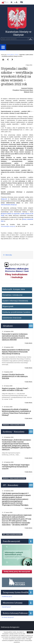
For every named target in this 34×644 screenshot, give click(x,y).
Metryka (8, 255)
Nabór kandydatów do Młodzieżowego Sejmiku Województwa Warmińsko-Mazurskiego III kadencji (16, 352)
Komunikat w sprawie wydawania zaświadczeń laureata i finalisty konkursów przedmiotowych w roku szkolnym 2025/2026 (15, 337)
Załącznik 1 (5, 199)
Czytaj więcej (28, 343)
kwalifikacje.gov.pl (7, 597)
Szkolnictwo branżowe (12, 318)
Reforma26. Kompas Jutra (14, 289)
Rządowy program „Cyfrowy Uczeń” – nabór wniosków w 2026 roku (16, 389)
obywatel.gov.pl (6, 607)
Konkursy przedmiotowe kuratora (16, 312)
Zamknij (30, 632)
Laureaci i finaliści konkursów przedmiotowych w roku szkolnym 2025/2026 (15, 376)
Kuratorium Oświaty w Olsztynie (18, 33)
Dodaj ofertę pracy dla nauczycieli (17, 572)
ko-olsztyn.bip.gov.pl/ (8, 617)
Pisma (17, 55)
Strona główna (10, 55)
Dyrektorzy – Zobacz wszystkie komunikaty (14, 478)
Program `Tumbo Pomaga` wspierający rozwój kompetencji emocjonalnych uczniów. (16, 467)
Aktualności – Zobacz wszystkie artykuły (13, 425)
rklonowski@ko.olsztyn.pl (8, 226)
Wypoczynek (8, 306)
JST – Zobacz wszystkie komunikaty (12, 534)
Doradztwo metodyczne (12, 295)
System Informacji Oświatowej (15, 301)
